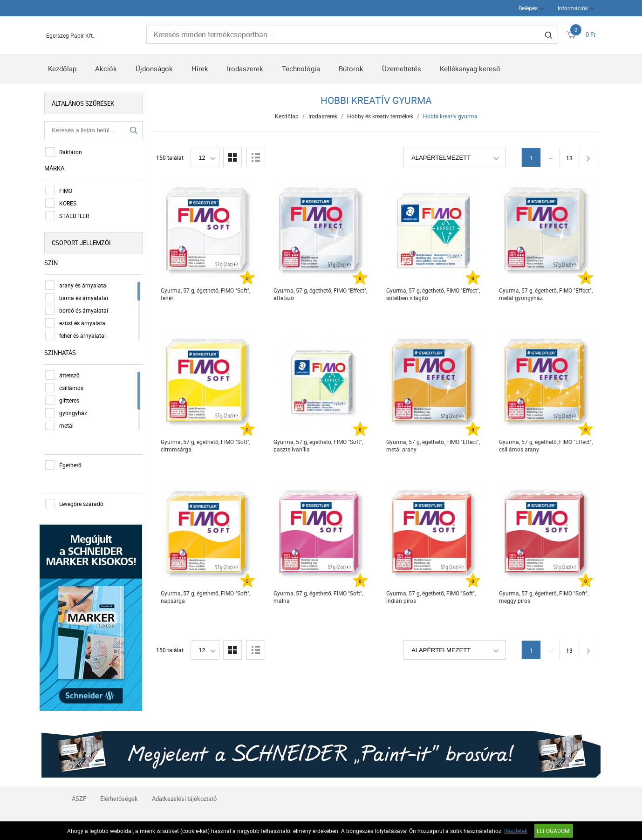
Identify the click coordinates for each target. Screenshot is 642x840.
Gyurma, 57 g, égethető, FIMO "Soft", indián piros (431, 597)
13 (570, 158)
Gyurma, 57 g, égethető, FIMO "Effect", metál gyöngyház (546, 294)
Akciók (106, 68)
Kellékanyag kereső (470, 68)
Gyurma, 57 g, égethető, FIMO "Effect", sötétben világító (434, 294)
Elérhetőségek (119, 797)
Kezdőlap (62, 68)
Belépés (528, 8)
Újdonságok (154, 68)
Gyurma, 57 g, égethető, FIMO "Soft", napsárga (206, 597)
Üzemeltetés (402, 68)
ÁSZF (79, 797)
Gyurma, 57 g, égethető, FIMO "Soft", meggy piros (544, 597)
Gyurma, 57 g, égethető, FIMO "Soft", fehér (206, 294)
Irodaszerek (245, 68)
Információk (573, 8)
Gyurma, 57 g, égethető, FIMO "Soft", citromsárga (206, 445)
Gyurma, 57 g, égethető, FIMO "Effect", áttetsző (321, 294)
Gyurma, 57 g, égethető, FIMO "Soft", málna (319, 597)
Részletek (516, 831)
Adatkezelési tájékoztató (184, 797)
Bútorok (351, 68)
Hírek (200, 68)
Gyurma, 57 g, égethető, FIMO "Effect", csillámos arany (546, 445)
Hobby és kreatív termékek (381, 116)
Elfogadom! (554, 831)
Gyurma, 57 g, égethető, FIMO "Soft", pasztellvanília (319, 445)
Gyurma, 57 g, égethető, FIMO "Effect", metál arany (434, 445)
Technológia (301, 68)
